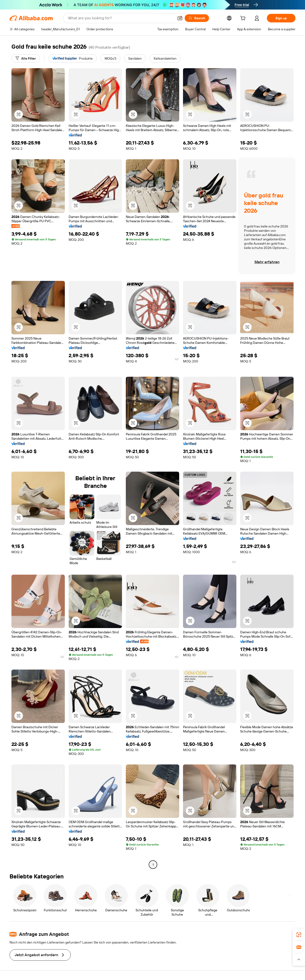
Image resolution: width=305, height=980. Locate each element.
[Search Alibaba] (121, 18)
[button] (180, 18)
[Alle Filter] (26, 58)
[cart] (244, 19)
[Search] (197, 18)
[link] (299, 935)
